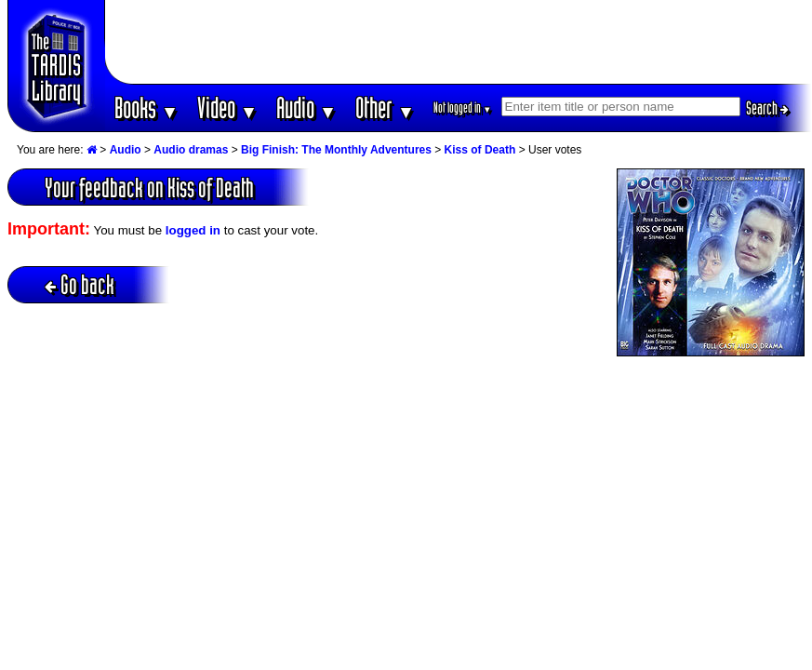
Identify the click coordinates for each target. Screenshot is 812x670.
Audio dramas (191, 150)
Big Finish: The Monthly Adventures (336, 150)
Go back (80, 284)
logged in (193, 230)
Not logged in (463, 107)
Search (767, 108)
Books (146, 107)
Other (385, 107)
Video (227, 107)
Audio (306, 107)
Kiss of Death (480, 150)
